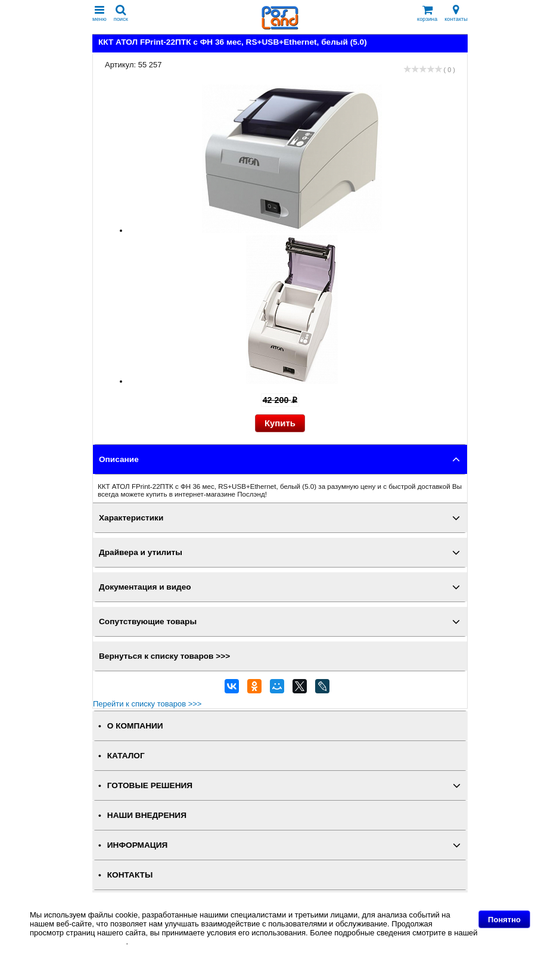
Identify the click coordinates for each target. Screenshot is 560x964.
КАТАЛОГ (126, 756)
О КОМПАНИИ (135, 726)
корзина (427, 13)
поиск (121, 13)
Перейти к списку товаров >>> (147, 704)
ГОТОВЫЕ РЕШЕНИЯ (150, 785)
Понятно (504, 920)
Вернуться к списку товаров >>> (164, 656)
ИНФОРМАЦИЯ (138, 845)
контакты (456, 13)
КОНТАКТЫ (130, 875)
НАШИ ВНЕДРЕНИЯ (147, 815)
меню (99, 13)
